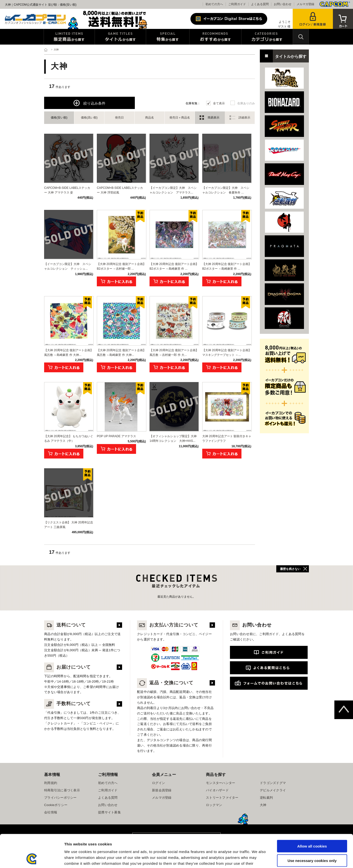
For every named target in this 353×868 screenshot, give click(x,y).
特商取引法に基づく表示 (62, 790)
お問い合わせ (283, 4)
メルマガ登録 (305, 4)
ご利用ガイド (237, 4)
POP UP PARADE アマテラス (116, 436)
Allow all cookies (312, 815)
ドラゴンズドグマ (273, 783)
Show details (257, 858)
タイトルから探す (120, 37)
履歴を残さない (290, 569)
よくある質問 (260, 4)
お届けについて (67, 667)
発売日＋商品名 (180, 118)
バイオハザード (217, 790)
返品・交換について (165, 683)
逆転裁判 (266, 798)
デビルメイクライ (273, 790)
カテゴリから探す (267, 37)
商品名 (150, 118)
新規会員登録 (162, 790)
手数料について (67, 704)
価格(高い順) (89, 118)
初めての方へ (214, 4)
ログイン (158, 783)
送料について (65, 625)
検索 (301, 37)
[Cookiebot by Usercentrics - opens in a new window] (32, 858)
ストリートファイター (222, 798)
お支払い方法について (168, 625)
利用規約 (51, 783)
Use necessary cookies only (312, 830)
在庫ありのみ (246, 103)
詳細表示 (244, 118)
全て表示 (219, 103)
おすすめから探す (215, 37)
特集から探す (168, 37)
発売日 (119, 118)
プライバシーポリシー (60, 798)
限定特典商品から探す (69, 37)
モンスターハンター (221, 783)
